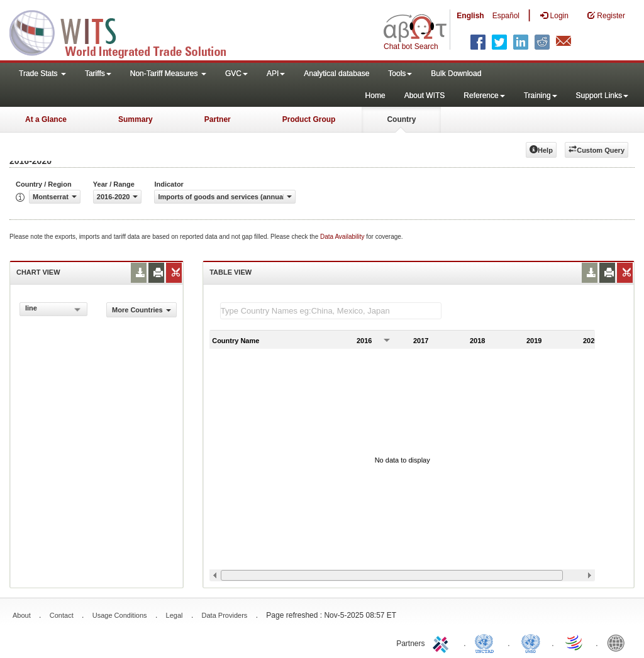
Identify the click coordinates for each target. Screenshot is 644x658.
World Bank (619, 642)
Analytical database (336, 74)
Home (375, 96)
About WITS (425, 96)
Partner (218, 119)
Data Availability (343, 237)
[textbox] (331, 311)
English (470, 16)
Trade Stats (42, 74)
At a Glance (46, 119)
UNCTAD (487, 642)
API (276, 74)
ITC (443, 642)
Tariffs (98, 74)
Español (506, 16)
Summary (136, 119)
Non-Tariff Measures (168, 74)
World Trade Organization (575, 642)
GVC (236, 74)
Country (401, 119)
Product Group (309, 119)
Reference (484, 96)
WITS (126, 31)
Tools (400, 74)
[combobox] (53, 309)
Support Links (602, 96)
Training (541, 96)
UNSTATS (531, 642)
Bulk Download (456, 74)
